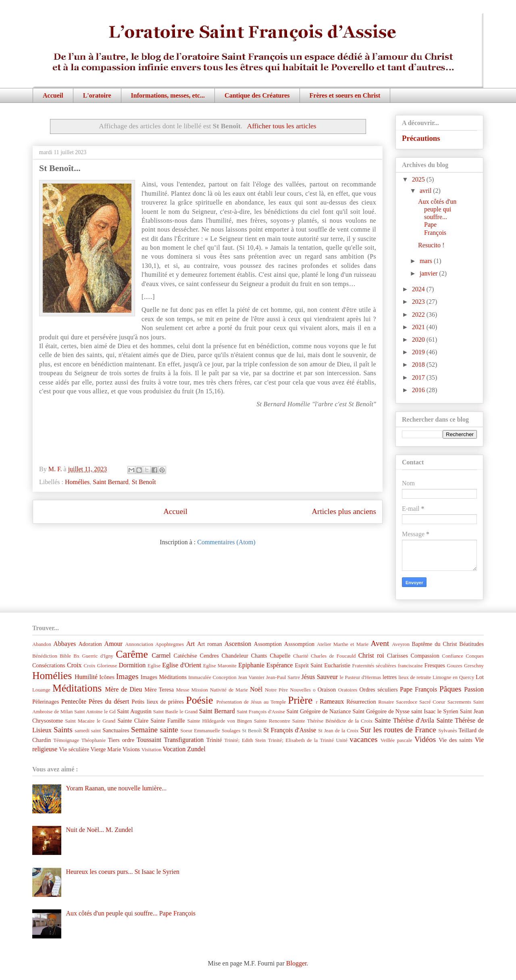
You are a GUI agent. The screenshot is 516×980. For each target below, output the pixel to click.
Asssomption (299, 644)
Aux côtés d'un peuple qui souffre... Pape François (437, 217)
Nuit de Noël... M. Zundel (99, 830)
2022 (419, 314)
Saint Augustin (134, 711)
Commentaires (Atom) (226, 542)
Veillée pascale (396, 740)
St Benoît (144, 482)
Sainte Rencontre (272, 721)
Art (190, 644)
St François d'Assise (290, 730)
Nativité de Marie (229, 690)
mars (427, 261)
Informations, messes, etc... (168, 95)
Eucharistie (337, 665)
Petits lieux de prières (158, 702)
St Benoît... (60, 168)
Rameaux (332, 701)
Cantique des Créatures (257, 95)
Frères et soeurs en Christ (345, 95)
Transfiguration (184, 740)
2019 (419, 352)
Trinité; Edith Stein (245, 740)
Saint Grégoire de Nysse (381, 711)
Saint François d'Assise (261, 712)
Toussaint (149, 740)
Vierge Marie (106, 749)
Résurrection (361, 702)
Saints (63, 730)
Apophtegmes (170, 644)
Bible (65, 656)
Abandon (42, 644)
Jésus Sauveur (319, 677)
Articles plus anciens (344, 511)
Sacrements (459, 702)
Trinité (214, 740)
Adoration (90, 644)
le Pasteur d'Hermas (361, 677)
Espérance (280, 665)
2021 (419, 327)
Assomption (268, 644)
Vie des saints (456, 740)
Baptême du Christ (434, 644)
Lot (480, 677)
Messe (183, 690)
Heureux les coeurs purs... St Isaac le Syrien (123, 872)
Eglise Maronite (220, 666)
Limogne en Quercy (453, 677)
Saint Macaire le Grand (90, 721)
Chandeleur (235, 656)
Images (127, 676)
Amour (113, 644)
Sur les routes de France (398, 730)
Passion (474, 689)
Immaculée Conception (212, 677)
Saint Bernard (110, 482)
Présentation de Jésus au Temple (251, 702)
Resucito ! (431, 245)
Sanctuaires (116, 730)
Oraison (327, 690)
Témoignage (66, 740)
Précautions (421, 138)
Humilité (86, 677)
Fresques (435, 665)
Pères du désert (109, 701)
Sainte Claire (133, 721)
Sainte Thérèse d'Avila (404, 720)
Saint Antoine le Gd (95, 712)
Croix (74, 665)
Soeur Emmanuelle (200, 731)
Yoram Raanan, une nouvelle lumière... (116, 788)
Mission (199, 690)
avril (426, 191)
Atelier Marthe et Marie (343, 644)
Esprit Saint (308, 665)
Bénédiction (45, 656)
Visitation (152, 750)
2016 (419, 390)
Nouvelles (300, 690)
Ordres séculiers (378, 690)
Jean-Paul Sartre (283, 677)
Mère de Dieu (123, 689)
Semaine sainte (155, 730)
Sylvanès (447, 731)
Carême (132, 654)
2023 (419, 302)
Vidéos (425, 739)
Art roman (210, 644)
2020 (419, 340)
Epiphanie (251, 665)
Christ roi (371, 655)
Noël (256, 689)
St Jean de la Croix (338, 731)
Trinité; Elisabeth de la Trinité (301, 740)
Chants (259, 656)
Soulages (231, 731)
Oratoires (348, 690)
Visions (131, 749)
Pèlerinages (46, 702)
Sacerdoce (407, 702)
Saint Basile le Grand (175, 712)
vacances (363, 739)
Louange (41, 690)
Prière (300, 700)
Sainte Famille (168, 721)
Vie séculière (74, 749)
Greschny (474, 666)
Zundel (196, 749)
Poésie (200, 700)
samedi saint (88, 731)
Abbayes (64, 644)
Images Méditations (164, 677)
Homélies (77, 482)
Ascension (238, 644)
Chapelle (280, 656)
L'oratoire (97, 95)
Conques (475, 656)
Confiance (453, 656)
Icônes (107, 677)
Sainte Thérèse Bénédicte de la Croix (332, 721)
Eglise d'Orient (182, 665)
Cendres (209, 656)
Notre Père (276, 690)
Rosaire (386, 702)
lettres (390, 677)
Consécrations (49, 665)
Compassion (425, 656)
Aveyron (401, 644)
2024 (419, 289)
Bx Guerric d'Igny (93, 656)
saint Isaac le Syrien (435, 711)
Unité (341, 740)
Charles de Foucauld (333, 656)
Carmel (161, 655)
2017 (419, 377)
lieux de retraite (415, 677)
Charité (301, 656)
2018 (419, 365)
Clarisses (397, 656)
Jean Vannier (251, 677)
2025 (419, 179)
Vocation (174, 749)
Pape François (418, 689)
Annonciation (139, 644)
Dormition (132, 665)
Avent (380, 643)
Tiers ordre (121, 740)
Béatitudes (471, 644)
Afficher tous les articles (282, 126)
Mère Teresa (159, 690)
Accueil (53, 95)
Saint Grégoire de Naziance (319, 711)
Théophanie (94, 740)
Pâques (450, 689)
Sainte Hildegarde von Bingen (220, 721)
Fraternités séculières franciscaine (388, 666)
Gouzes (454, 666)
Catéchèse (185, 656)
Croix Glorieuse (100, 666)
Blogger (296, 963)
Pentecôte (74, 701)
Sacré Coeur (432, 702)
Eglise (154, 666)
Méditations (77, 688)
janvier (429, 273)
